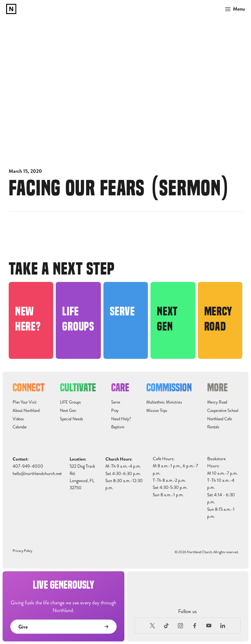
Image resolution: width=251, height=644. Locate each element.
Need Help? (121, 419)
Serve (116, 402)
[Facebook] (195, 626)
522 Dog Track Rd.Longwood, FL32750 (82, 477)
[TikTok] (167, 626)
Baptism (118, 427)
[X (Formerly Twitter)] (152, 626)
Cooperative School (223, 411)
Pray (115, 411)
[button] (233, 9)
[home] (11, 9)
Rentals (213, 427)
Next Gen (68, 411)
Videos (18, 419)
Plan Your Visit (24, 402)
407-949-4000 (28, 466)
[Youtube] (209, 626)
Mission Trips (157, 411)
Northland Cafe (220, 419)
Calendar (20, 427)
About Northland (26, 411)
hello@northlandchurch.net (37, 474)
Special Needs (72, 419)
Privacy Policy (22, 551)
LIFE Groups (70, 402)
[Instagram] (181, 626)
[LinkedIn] (223, 626)
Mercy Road (217, 402)
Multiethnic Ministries (164, 402)
